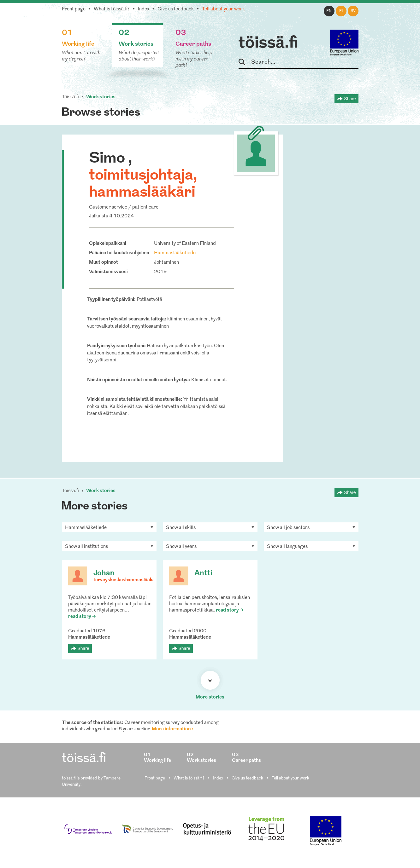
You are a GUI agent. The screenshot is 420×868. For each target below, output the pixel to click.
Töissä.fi (70, 97)
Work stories (101, 97)
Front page (74, 9)
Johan (104, 573)
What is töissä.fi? (112, 9)
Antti (203, 573)
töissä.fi (268, 43)
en (329, 11)
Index (144, 9)
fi (341, 11)
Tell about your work (223, 9)
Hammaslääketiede (175, 253)
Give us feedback (176, 9)
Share (350, 99)
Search (245, 62)
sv (353, 11)
